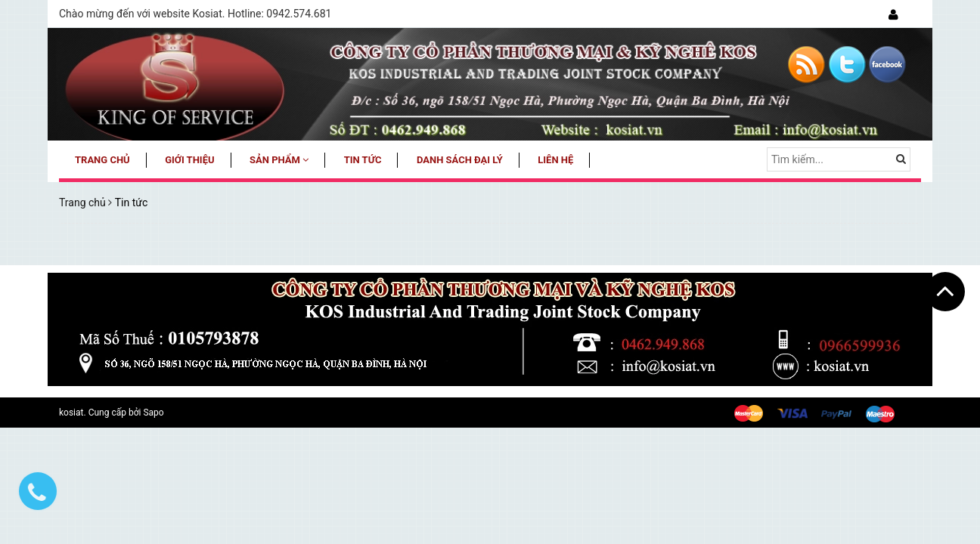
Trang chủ (102, 160)
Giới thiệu (189, 160)
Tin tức (363, 160)
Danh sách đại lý (460, 160)
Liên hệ (555, 160)
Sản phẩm (279, 160)
